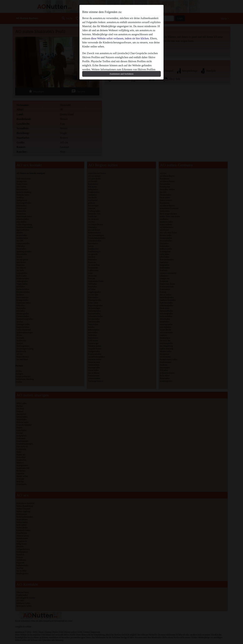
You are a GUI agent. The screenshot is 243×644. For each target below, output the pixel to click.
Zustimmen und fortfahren (121, 74)
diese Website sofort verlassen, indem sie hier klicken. (120, 38)
